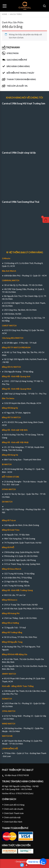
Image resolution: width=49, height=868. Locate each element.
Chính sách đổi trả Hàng (14, 805)
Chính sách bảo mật (12, 817)
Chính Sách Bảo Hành (13, 822)
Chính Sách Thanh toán (14, 813)
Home (5, 14)
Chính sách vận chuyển (14, 809)
